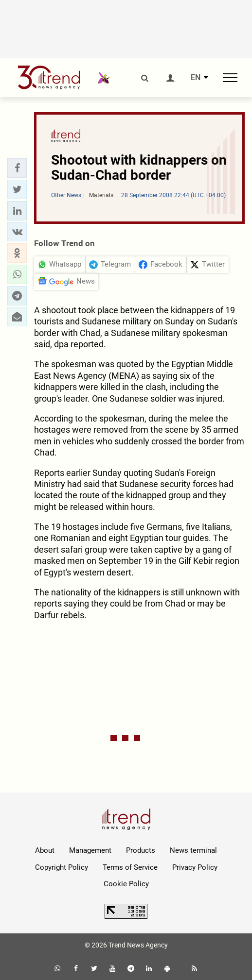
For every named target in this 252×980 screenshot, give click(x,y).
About (45, 850)
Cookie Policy (126, 884)
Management (90, 850)
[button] (17, 168)
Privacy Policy (195, 867)
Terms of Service (130, 867)
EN (196, 78)
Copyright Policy (62, 867)
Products (141, 850)
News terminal (193, 850)
